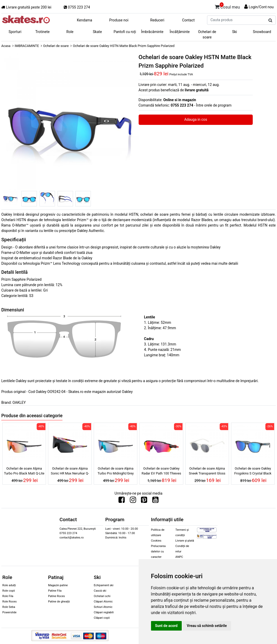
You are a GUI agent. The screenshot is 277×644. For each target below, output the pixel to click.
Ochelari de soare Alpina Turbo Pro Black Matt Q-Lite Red (24, 472)
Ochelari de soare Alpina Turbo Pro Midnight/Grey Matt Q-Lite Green (116, 472)
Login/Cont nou (261, 7)
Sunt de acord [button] (166, 626)
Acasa (6, 46)
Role (70, 32)
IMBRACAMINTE (27, 46)
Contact (188, 20)
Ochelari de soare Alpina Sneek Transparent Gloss (207, 471)
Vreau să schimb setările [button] (207, 626)
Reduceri (157, 20)
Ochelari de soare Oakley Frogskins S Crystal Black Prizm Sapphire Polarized (253, 472)
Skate (97, 32)
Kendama (85, 20)
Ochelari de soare (207, 34)
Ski (235, 32)
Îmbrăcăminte (152, 32)
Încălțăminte (180, 32)
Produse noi (119, 20)
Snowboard (262, 32)
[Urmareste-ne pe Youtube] (155, 501)
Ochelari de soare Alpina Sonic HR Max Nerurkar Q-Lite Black (70, 472)
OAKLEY (19, 403)
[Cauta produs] (270, 20)
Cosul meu (227, 6)
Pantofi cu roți (125, 32)
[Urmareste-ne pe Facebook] (122, 501)
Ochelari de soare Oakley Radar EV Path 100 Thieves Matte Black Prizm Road (161, 472)
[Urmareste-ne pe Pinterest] (144, 501)
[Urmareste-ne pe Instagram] (133, 501)
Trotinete (43, 32)
